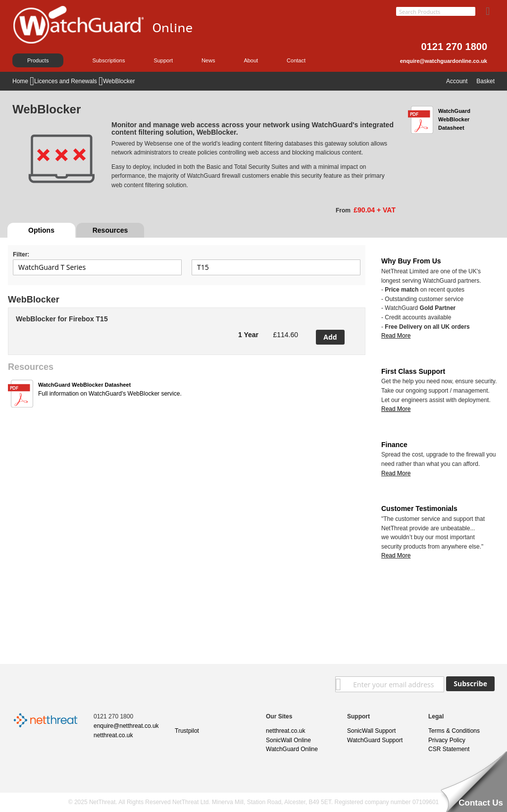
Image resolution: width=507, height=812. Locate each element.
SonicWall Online (288, 740)
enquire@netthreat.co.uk (126, 726)
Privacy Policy (447, 740)
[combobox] (436, 11)
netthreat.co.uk (113, 735)
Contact (296, 60)
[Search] (488, 10)
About (251, 60)
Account (457, 81)
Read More (396, 336)
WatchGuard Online (292, 749)
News (208, 60)
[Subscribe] (470, 684)
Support (163, 60)
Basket (485, 81)
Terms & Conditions (454, 731)
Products (38, 60)
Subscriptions (108, 60)
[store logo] (114, 37)
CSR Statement (449, 749)
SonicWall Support (371, 731)
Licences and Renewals (66, 81)
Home (21, 81)
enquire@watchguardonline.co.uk (444, 61)
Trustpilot (187, 731)
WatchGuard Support (375, 740)
